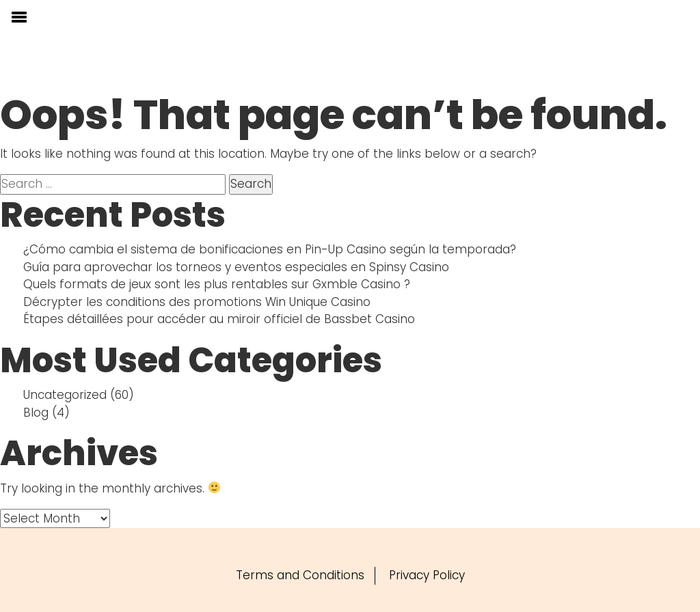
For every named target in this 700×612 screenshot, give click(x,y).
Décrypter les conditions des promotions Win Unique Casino (197, 302)
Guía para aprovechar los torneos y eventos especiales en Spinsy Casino (236, 267)
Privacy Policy (427, 575)
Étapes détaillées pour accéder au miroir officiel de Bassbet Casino (219, 319)
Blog (36, 413)
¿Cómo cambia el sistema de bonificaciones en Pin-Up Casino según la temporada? (270, 249)
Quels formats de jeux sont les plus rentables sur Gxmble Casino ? (217, 284)
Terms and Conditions (300, 575)
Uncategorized (65, 395)
